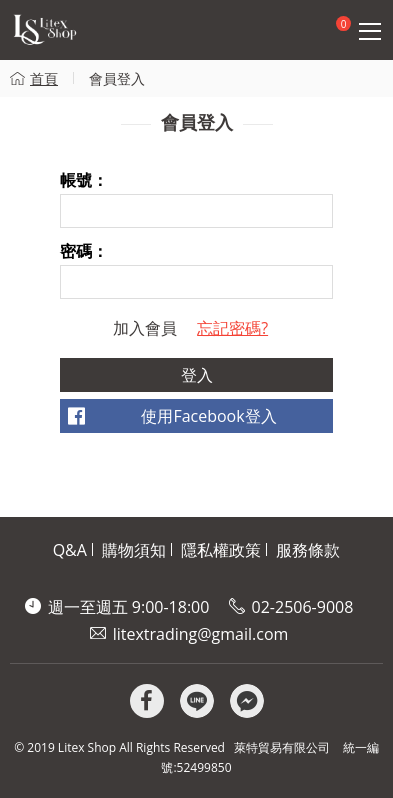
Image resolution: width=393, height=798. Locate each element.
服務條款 (308, 550)
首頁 (44, 78)
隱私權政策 (221, 550)
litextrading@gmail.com (201, 634)
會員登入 (117, 78)
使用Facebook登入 (208, 416)
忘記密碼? (232, 328)
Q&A (70, 550)
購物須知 (134, 550)
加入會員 (145, 328)
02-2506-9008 (303, 607)
